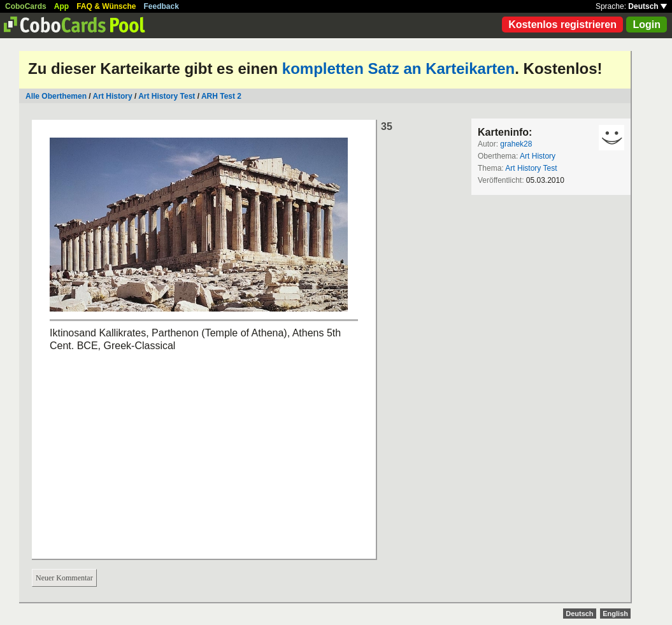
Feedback (161, 6)
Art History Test (167, 96)
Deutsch (647, 6)
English (615, 614)
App (61, 6)
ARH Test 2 (221, 96)
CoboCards (26, 6)
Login (647, 25)
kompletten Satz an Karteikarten (398, 68)
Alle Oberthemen (56, 96)
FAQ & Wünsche (106, 6)
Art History (113, 96)
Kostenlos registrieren (562, 25)
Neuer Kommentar (64, 578)
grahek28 (516, 144)
